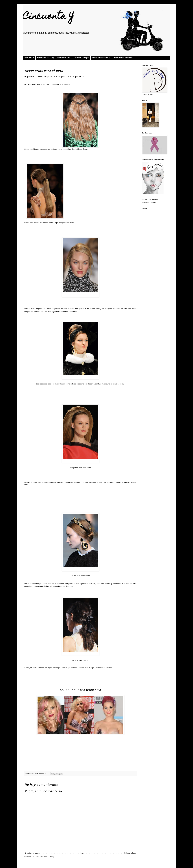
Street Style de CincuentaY (123, 58)
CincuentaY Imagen (81, 58)
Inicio (82, 853)
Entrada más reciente (33, 853)
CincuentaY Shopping (46, 58)
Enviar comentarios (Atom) (44, 857)
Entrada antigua (130, 853)
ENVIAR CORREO (149, 203)
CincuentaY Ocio (64, 58)
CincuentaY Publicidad (101, 58)
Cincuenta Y (48, 17)
